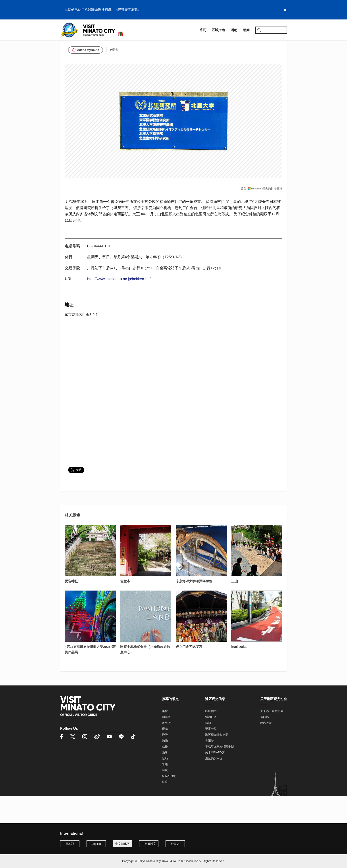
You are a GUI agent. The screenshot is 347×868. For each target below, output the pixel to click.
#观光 (114, 77)
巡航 (165, 798)
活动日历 (211, 744)
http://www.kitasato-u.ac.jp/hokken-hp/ (119, 306)
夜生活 (166, 750)
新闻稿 (265, 744)
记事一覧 (211, 756)
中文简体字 (122, 844)
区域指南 (78, 41)
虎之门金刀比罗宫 (189, 674)
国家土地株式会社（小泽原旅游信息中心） (145, 677)
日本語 (70, 844)
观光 (165, 756)
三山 (235, 609)
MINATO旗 (169, 804)
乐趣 (165, 792)
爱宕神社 (71, 609)
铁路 (165, 809)
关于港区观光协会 (272, 739)
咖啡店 (166, 744)
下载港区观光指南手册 (220, 774)
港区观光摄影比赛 (217, 762)
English (96, 844)
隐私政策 (266, 750)
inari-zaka (239, 674)
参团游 (209, 768)
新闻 (208, 750)
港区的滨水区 (214, 786)
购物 (165, 768)
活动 (165, 786)
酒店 (165, 780)
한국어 (175, 844)
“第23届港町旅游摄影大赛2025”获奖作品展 (90, 677)
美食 (165, 739)
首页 (64, 41)
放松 (165, 774)
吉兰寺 (125, 609)
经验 (165, 762)
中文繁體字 (149, 844)
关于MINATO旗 (215, 780)
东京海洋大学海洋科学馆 (194, 609)
